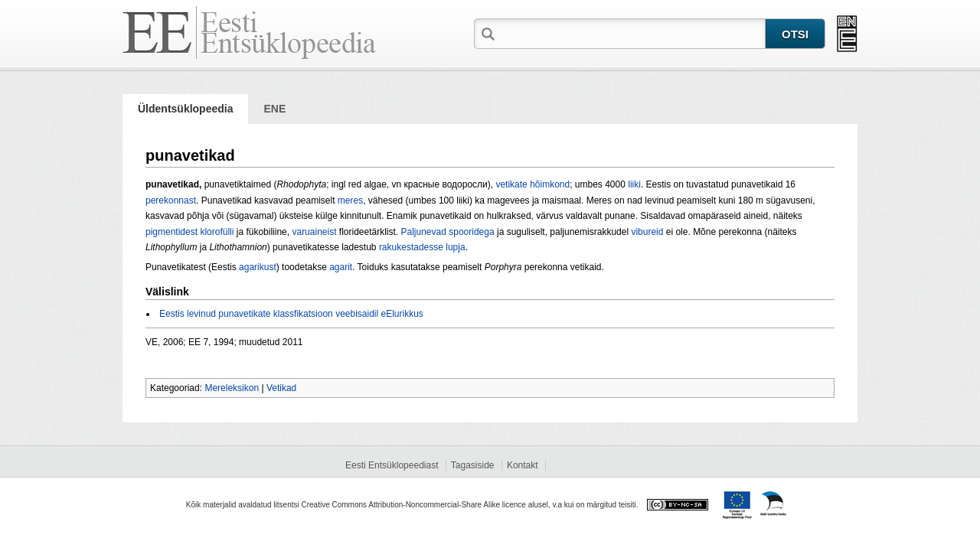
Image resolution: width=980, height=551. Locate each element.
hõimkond (550, 184)
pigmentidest (171, 232)
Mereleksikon (232, 388)
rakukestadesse (411, 247)
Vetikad (281, 388)
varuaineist (314, 232)
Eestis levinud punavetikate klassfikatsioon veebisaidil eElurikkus (291, 314)
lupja (455, 247)
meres (350, 201)
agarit (341, 267)
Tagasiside (473, 465)
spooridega (471, 232)
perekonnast (171, 201)
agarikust (258, 267)
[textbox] (632, 33)
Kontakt (523, 465)
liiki (634, 184)
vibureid (647, 232)
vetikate (511, 184)
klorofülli (217, 232)
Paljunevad (424, 232)
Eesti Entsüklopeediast (392, 465)
